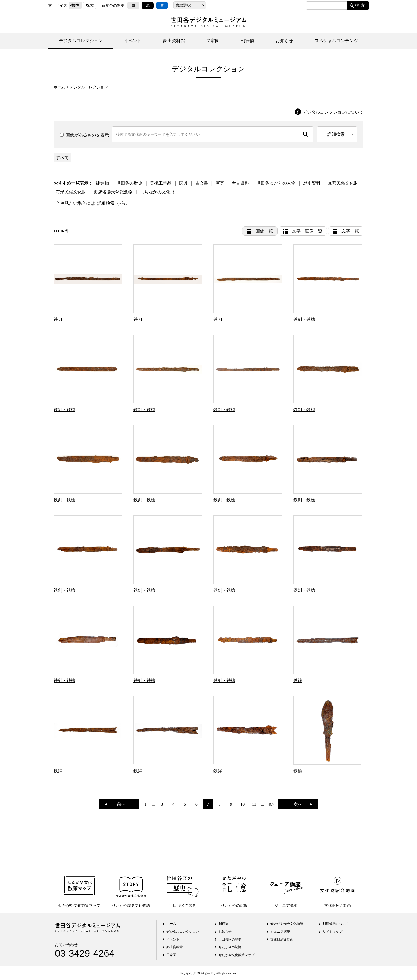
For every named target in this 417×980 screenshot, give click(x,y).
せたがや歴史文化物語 (131, 891)
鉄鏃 (298, 771)
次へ (300, 804)
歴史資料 (312, 183)
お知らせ (284, 41)
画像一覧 (264, 231)
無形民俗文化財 (343, 183)
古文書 (202, 183)
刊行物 (247, 41)
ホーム (59, 87)
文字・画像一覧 (307, 231)
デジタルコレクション (81, 41)
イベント (133, 41)
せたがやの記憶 (234, 891)
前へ (119, 804)
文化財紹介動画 (337, 891)
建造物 (102, 183)
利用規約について (336, 924)
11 (254, 804)
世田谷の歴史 (129, 183)
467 (271, 804)
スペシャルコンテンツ (336, 41)
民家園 (213, 41)
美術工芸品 (161, 183)
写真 (220, 183)
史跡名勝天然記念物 (113, 192)
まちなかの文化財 (157, 192)
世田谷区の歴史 (183, 891)
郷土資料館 (174, 41)
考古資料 (240, 183)
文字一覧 (350, 231)
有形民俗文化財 (71, 192)
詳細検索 (106, 203)
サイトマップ (332, 932)
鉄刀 (58, 319)
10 (242, 804)
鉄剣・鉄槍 (304, 319)
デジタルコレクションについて (333, 112)
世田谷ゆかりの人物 (276, 183)
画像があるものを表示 (85, 135)
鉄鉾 (298, 680)
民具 (183, 183)
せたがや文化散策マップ (79, 891)
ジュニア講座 (286, 891)
